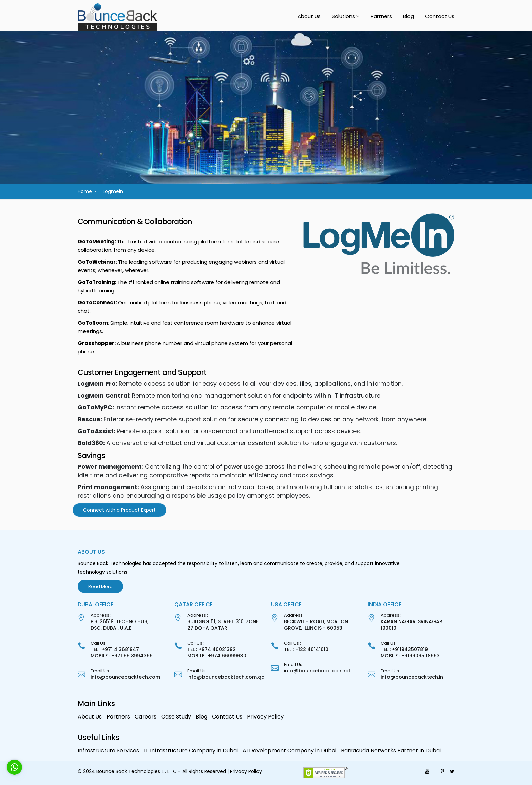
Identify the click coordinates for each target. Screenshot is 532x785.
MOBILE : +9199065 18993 (410, 656)
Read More (100, 586)
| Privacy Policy (245, 771)
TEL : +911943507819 (404, 649)
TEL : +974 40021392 (212, 649)
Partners (381, 16)
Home (85, 191)
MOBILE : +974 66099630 (217, 656)
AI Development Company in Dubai (289, 751)
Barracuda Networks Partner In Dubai (391, 751)
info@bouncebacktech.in (412, 677)
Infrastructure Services (108, 751)
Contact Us (440, 16)
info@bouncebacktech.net (317, 671)
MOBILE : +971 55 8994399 (122, 656)
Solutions (343, 16)
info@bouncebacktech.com (125, 677)
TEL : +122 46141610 (306, 649)
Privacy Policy (265, 717)
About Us (309, 16)
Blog (408, 16)
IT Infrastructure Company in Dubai (191, 751)
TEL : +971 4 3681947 (115, 649)
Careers (146, 717)
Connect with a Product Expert (119, 510)
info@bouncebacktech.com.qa (226, 677)
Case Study (176, 717)
